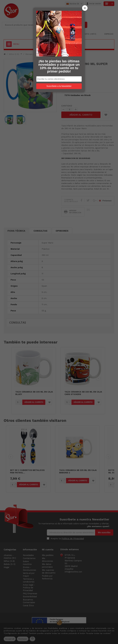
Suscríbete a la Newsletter (59, 86)
